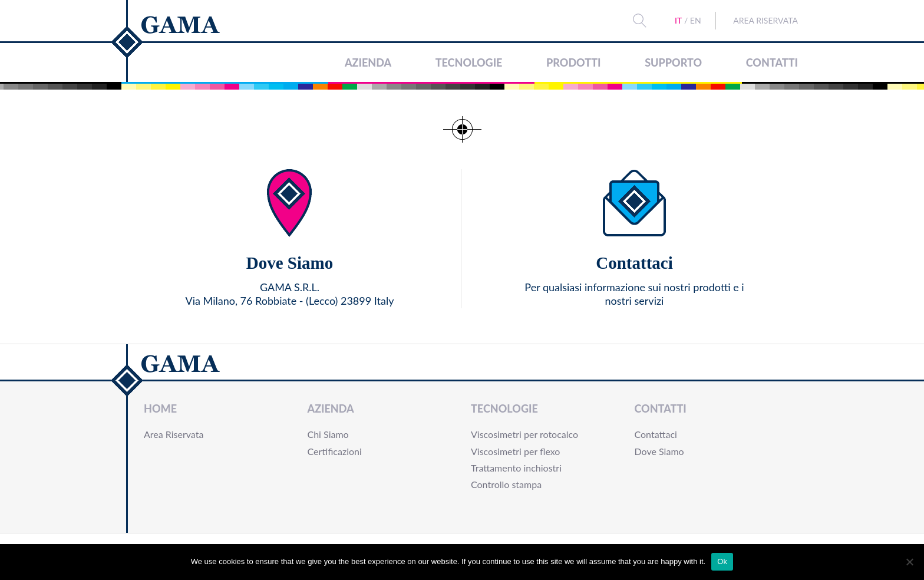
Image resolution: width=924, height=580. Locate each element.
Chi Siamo (328, 434)
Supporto (673, 62)
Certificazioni (335, 451)
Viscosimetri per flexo (515, 451)
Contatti (772, 62)
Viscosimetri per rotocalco (524, 434)
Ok (722, 561)
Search (640, 21)
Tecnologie (469, 62)
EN (696, 20)
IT (678, 20)
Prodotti (573, 62)
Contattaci (656, 434)
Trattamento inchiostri (516, 468)
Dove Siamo (659, 451)
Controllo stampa (506, 484)
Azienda (368, 62)
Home (160, 408)
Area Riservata (765, 20)
